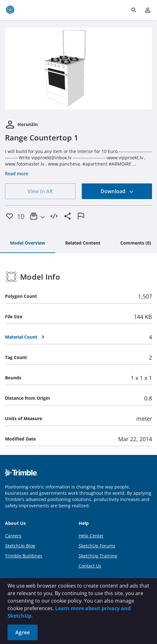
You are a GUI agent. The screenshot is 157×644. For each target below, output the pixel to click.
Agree (23, 632)
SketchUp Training (98, 556)
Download (117, 191)
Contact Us (90, 566)
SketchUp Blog (20, 546)
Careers (13, 536)
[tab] (28, 243)
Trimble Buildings (24, 556)
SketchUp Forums (97, 546)
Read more (17, 174)
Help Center (91, 536)
